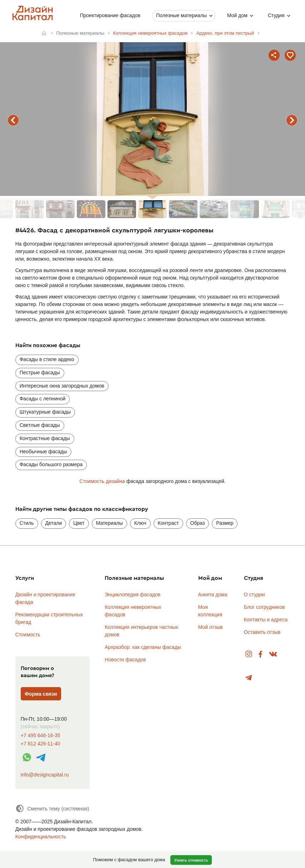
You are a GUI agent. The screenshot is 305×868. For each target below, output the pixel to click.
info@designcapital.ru (45, 775)
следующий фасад (292, 120)
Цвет (79, 523)
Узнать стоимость (191, 860)
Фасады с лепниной (43, 399)
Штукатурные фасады (45, 412)
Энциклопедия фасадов (132, 595)
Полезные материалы (181, 15)
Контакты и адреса (266, 620)
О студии (254, 595)
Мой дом (237, 15)
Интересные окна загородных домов (62, 386)
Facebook (260, 654)
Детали (54, 523)
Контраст (168, 523)
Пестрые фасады (40, 373)
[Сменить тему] (52, 808)
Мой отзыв (211, 627)
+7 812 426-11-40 (41, 744)
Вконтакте (273, 654)
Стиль (27, 523)
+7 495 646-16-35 (41, 736)
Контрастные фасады (45, 438)
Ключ (140, 523)
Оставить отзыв (262, 632)
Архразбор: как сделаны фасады (143, 647)
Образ (198, 523)
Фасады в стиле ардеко (47, 359)
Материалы (109, 523)
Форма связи (41, 694)
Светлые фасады (40, 425)
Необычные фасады (43, 452)
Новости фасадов (125, 660)
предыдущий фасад (13, 120)
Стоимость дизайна (102, 481)
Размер (225, 523)
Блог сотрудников (264, 607)
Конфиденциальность (41, 837)
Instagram (249, 654)
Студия (276, 15)
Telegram (249, 678)
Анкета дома (213, 595)
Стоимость (28, 635)
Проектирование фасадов (110, 15)
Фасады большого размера (51, 464)
